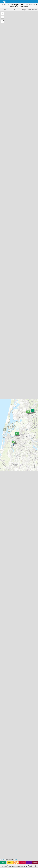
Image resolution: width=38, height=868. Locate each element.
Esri (16, 860)
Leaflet (2, 860)
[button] (3, 14)
